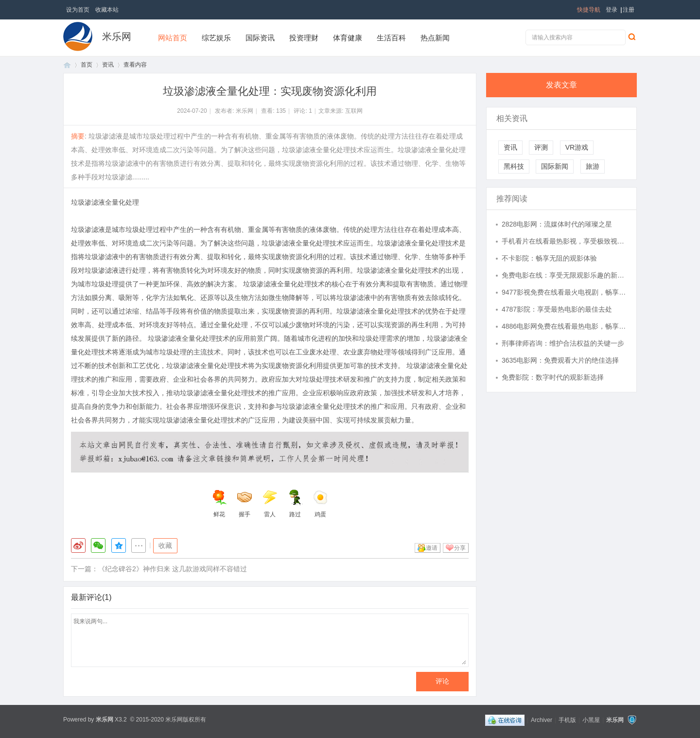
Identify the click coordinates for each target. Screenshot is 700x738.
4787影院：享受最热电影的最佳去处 (557, 309)
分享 (460, 548)
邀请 (432, 548)
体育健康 (348, 38)
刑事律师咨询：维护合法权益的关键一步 (563, 343)
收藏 (165, 545)
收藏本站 (107, 10)
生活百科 (391, 38)
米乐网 (117, 36)
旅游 (593, 166)
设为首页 (78, 10)
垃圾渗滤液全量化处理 (105, 202)
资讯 (108, 65)
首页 (67, 65)
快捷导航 (589, 10)
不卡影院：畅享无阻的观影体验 (549, 258)
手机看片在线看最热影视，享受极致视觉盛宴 (564, 241)
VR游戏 (577, 147)
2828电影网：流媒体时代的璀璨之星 (557, 224)
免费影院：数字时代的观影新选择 (553, 377)
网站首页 (173, 38)
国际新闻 (555, 166)
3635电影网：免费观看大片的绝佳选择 (560, 360)
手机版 (567, 720)
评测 (541, 147)
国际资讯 (260, 38)
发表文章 (561, 85)
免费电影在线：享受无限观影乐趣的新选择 (564, 275)
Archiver (542, 720)
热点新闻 (435, 38)
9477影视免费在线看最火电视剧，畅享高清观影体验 (564, 292)
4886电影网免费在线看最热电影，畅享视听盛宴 (564, 326)
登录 (612, 10)
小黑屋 (591, 720)
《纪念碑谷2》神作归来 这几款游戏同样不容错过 (173, 569)
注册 (629, 10)
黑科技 (514, 166)
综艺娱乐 (216, 38)
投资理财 (304, 38)
